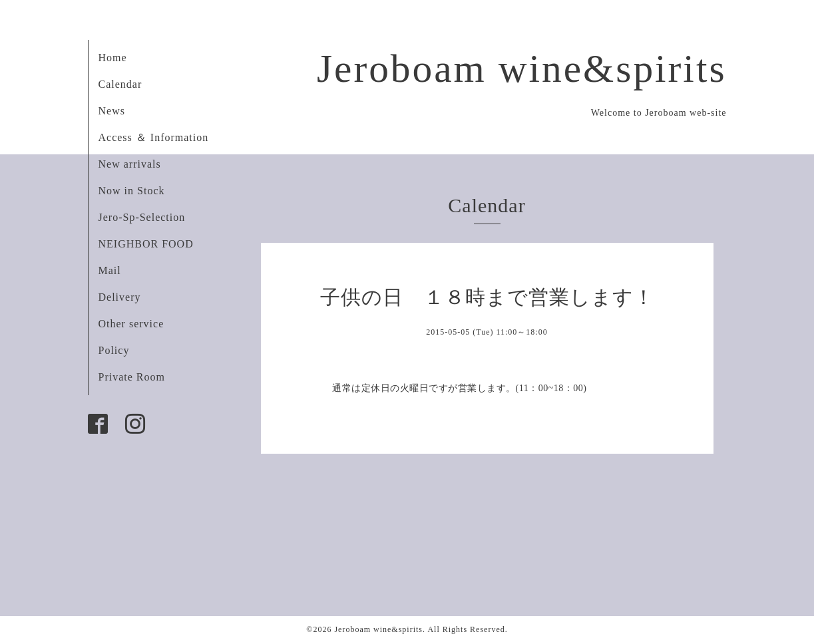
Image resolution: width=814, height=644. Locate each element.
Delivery (120, 297)
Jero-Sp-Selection (142, 217)
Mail (110, 270)
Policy (114, 350)
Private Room (132, 377)
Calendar (120, 84)
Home (113, 58)
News (112, 111)
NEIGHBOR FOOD (146, 244)
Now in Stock (132, 191)
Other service (131, 324)
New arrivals (130, 164)
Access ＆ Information (154, 137)
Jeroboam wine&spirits (522, 69)
